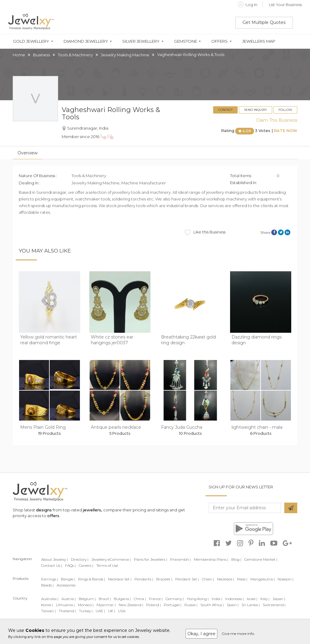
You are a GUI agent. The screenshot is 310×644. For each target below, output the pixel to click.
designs (44, 510)
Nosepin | (285, 579)
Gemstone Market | (261, 559)
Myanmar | (106, 605)
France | (156, 599)
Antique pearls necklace (116, 427)
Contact (225, 110)
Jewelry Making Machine (125, 55)
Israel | (252, 599)
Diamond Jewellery (86, 41)
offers (53, 516)
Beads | (47, 585)
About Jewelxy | (54, 559)
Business (41, 55)
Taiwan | (48, 611)
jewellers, (92, 510)
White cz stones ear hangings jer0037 (112, 340)
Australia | (50, 599)
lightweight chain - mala (257, 427)
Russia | (191, 605)
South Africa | (212, 605)
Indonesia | (234, 599)
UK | (112, 611)
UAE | (100, 611)
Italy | (265, 599)
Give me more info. (238, 634)
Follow (285, 110)
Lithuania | (65, 605)
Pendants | (144, 579)
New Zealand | (131, 605)
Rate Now (286, 131)
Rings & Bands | (92, 579)
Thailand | (67, 611)
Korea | (47, 605)
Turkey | (86, 611)
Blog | (236, 559)
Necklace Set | (120, 579)
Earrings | (49, 579)
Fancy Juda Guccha (182, 427)
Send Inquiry (256, 110)
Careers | (86, 565)
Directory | (80, 559)
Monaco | (86, 605)
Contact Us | (52, 565)
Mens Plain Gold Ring (43, 427)
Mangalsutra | (262, 579)
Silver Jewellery (141, 41)
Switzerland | (274, 605)
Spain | (233, 605)
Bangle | (68, 579)
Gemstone (186, 41)
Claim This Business (277, 120)
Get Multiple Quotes (264, 22)
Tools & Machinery (75, 55)
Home (19, 55)
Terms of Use (107, 565)
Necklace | (226, 579)
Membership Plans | (211, 559)
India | (217, 599)
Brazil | (105, 599)
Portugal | (173, 605)
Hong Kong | (198, 599)
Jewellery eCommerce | (111, 559)
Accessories (66, 585)
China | (140, 599)
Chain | (208, 579)
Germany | (175, 599)
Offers (219, 41)
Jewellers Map (259, 41)
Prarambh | (180, 559)
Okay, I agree (201, 634)
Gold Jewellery (31, 41)
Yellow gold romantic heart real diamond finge (49, 340)
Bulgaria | (122, 599)
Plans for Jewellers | (150, 559)
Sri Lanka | (251, 605)
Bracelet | (164, 579)
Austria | (69, 599)
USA (122, 611)
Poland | (153, 605)
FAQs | (70, 565)
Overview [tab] (28, 153)
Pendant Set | (187, 579)
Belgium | (87, 599)
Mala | (242, 579)
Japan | (279, 599)
